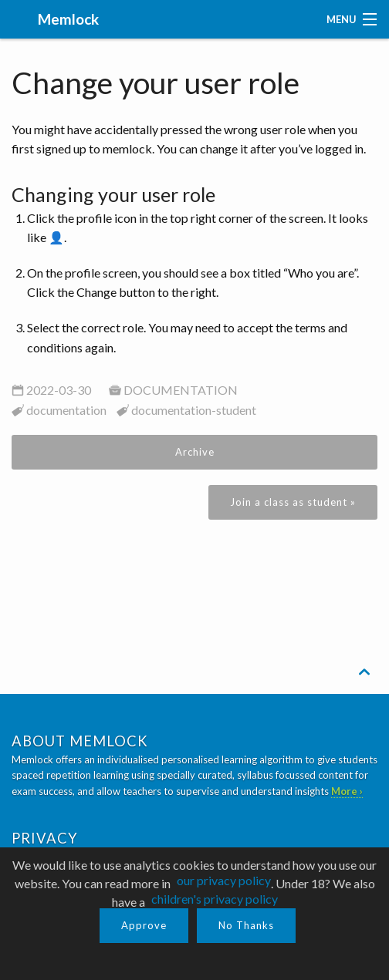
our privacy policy (224, 880)
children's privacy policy (215, 899)
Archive (195, 452)
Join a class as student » (293, 502)
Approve (144, 925)
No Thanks (246, 925)
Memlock (67, 19)
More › (347, 791)
